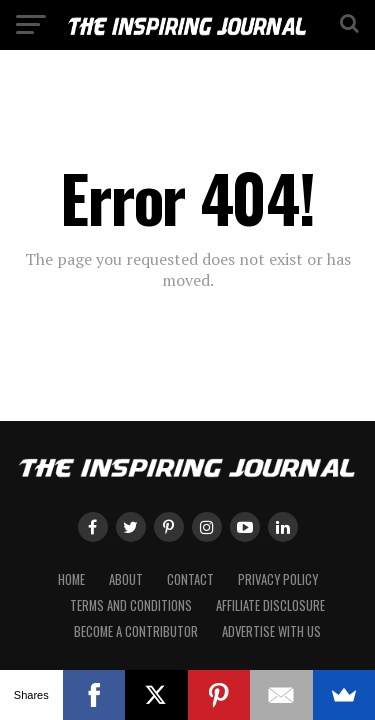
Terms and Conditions (131, 605)
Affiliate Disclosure (270, 605)
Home (71, 579)
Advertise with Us (271, 631)
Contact (190, 579)
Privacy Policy (278, 579)
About (126, 579)
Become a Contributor (136, 631)
